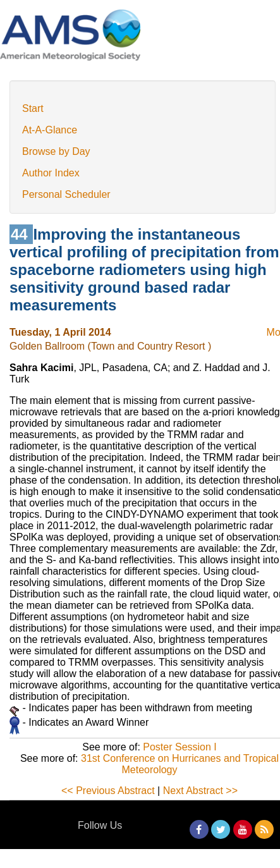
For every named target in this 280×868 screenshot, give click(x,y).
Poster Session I (180, 747)
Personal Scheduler (66, 194)
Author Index (51, 173)
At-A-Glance (50, 130)
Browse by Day (56, 151)
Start (33, 108)
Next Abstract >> (200, 791)
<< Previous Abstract (108, 791)
